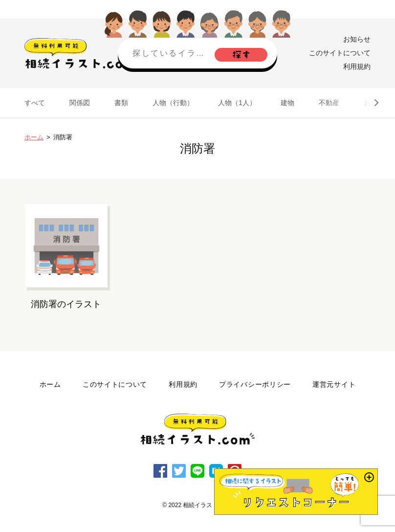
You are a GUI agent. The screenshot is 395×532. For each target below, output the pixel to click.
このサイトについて (340, 53)
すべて (35, 103)
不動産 (329, 103)
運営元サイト (334, 384)
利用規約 (357, 66)
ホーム (34, 137)
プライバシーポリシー (255, 384)
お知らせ (357, 39)
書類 (121, 103)
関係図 (80, 103)
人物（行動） (173, 103)
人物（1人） (237, 103)
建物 (287, 103)
